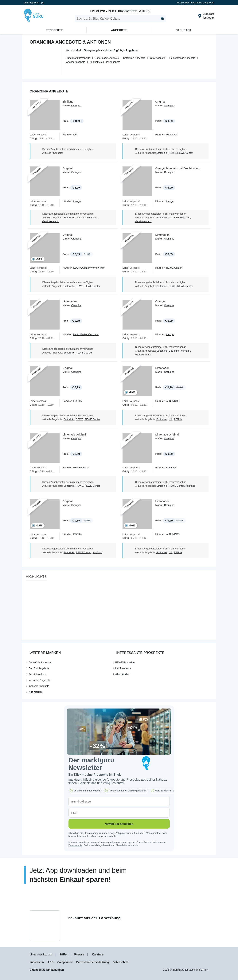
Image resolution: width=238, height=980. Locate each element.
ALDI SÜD (81, 353)
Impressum (37, 962)
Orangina (76, 105)
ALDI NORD (173, 401)
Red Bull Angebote (39, 668)
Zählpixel (120, 833)
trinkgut (77, 201)
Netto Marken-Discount (86, 334)
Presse (79, 954)
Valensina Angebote (40, 680)
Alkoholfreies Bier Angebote (105, 62)
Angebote (119, 30)
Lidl (75, 135)
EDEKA (77, 401)
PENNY (178, 419)
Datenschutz (75, 845)
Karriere (98, 954)
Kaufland (171, 468)
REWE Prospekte (125, 662)
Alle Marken (36, 692)
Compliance (65, 962)
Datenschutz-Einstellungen (47, 970)
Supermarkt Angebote (107, 58)
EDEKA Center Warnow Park (89, 268)
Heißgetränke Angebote (182, 58)
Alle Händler (123, 674)
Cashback (183, 30)
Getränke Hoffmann (86, 218)
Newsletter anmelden (119, 824)
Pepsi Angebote (37, 674)
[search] (120, 19)
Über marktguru (41, 954)
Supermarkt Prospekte (78, 58)
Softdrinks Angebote (134, 58)
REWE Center (185, 153)
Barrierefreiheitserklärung (93, 962)
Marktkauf (172, 135)
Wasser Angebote (76, 62)
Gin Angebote (157, 58)
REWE (172, 153)
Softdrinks (162, 153)
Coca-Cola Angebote (40, 662)
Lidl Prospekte (123, 668)
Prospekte (54, 30)
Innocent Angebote (39, 686)
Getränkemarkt (51, 221)
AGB (51, 962)
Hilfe (63, 954)
